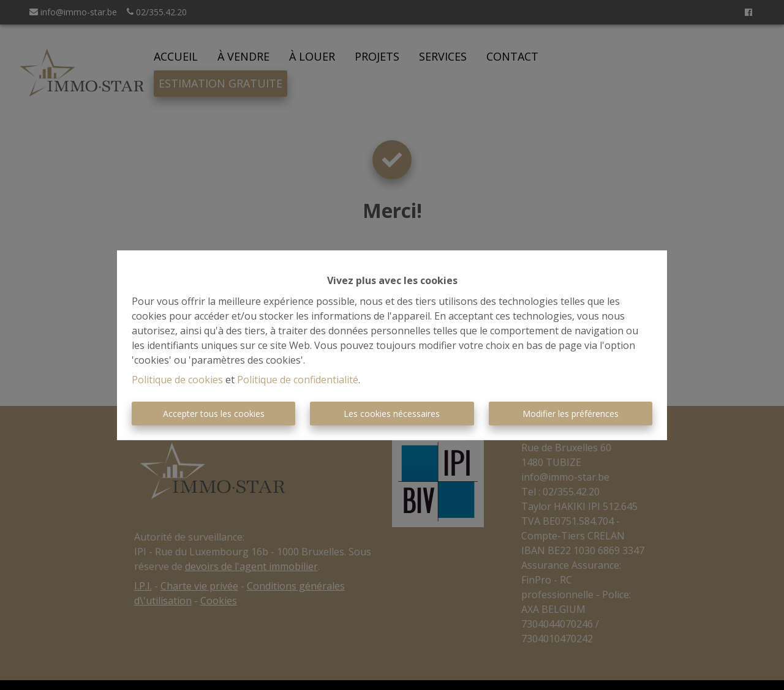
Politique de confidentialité (298, 380)
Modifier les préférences (571, 414)
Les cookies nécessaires (392, 414)
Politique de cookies (177, 380)
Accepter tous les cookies (214, 414)
